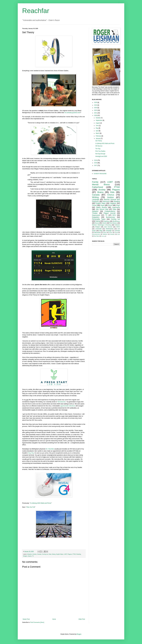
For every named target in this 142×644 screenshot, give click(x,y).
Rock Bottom (113, 223)
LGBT (65, 554)
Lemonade (98, 229)
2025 (96, 102)
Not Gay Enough (100, 154)
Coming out (45, 554)
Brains (100, 192)
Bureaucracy (111, 217)
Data (50, 554)
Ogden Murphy (102, 207)
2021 (96, 113)
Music (110, 205)
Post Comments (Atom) (37, 622)
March (98, 133)
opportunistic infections (68, 406)
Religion (25, 556)
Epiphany (107, 221)
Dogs (118, 205)
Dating (54, 554)
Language (96, 199)
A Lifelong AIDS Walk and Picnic (41, 503)
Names (97, 223)
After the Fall (31, 507)
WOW (118, 227)
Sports (30, 556)
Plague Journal (109, 213)
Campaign (109, 231)
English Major (60, 554)
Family (95, 182)
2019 (96, 160)
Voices (111, 232)
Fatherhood (98, 187)
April (97, 131)
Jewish (104, 223)
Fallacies (117, 225)
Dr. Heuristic (50, 449)
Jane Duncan (108, 227)
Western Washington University (102, 225)
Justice (110, 197)
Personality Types (99, 219)
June (97, 126)
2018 (96, 163)
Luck (119, 234)
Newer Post (26, 619)
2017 (96, 165)
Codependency (110, 211)
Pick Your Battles (100, 151)
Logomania (116, 207)
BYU (114, 215)
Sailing (103, 236)
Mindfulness (116, 221)
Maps (101, 231)
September (99, 120)
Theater (95, 213)
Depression (96, 215)
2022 (96, 110)
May (97, 128)
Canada (39, 554)
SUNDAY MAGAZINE (100, 174)
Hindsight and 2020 (101, 156)
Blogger (79, 634)
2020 (96, 115)
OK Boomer (62, 402)
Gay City (31, 453)
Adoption (30, 554)
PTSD (74, 554)
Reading (79, 554)
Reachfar (36, 11)
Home (54, 619)
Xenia (116, 232)
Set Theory (99, 141)
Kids (112, 192)
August (98, 123)
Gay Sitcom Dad (102, 209)
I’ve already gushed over (72, 113)
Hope (102, 205)
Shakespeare (110, 229)
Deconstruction (96, 234)
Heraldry (112, 234)
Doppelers (96, 217)
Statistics (105, 234)
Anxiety (34, 554)
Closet (94, 205)
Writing (95, 197)
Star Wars (97, 236)
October (98, 118)
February (99, 136)
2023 (96, 108)
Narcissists (97, 232)
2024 (96, 105)
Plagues (70, 554)
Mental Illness (101, 185)
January (98, 139)
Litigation (113, 203)
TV (33, 556)
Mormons (106, 201)
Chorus (111, 195)
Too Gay (98, 149)
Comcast (117, 231)
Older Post (82, 619)
